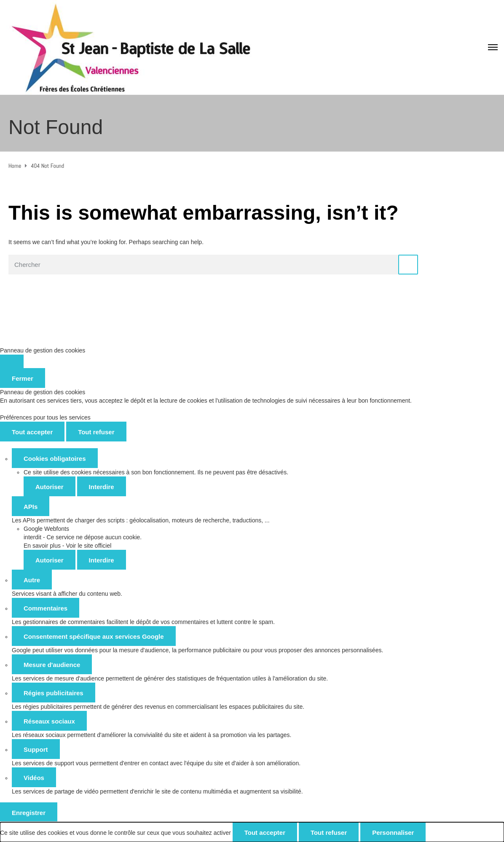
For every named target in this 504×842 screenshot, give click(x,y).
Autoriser (50, 487)
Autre (32, 580)
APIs (31, 507)
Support (36, 749)
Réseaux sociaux (49, 721)
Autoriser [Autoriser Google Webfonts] (50, 560)
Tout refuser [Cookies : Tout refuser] (96, 432)
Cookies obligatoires (55, 459)
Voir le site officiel (88, 546)
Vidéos (34, 778)
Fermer (23, 378)
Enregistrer (29, 813)
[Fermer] (12, 361)
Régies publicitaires (54, 693)
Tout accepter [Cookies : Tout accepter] (32, 432)
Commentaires (46, 608)
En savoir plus (42, 546)
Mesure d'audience (52, 665)
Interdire (102, 487)
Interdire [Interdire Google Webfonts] (102, 560)
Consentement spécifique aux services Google (94, 636)
